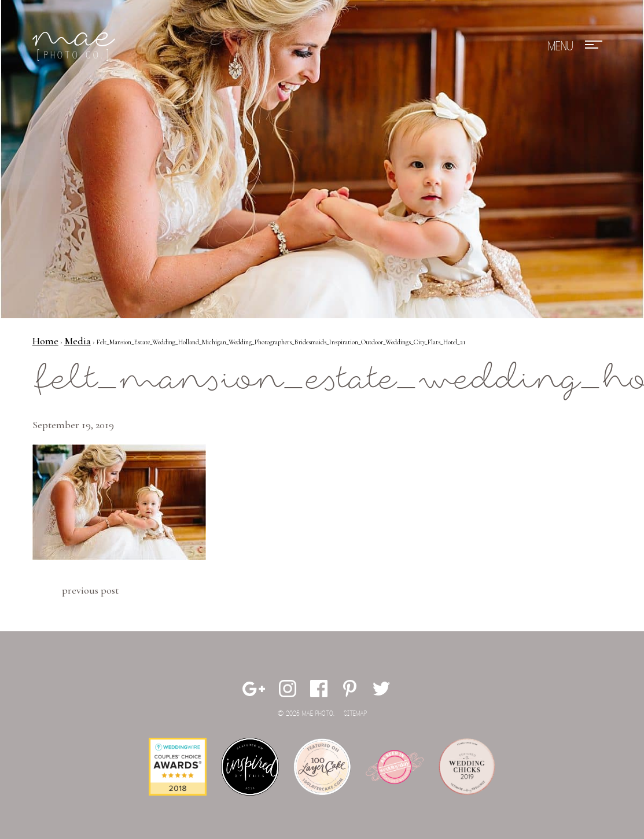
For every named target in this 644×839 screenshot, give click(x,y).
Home (45, 341)
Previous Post (90, 590)
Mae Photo (76, 46)
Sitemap (355, 714)
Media (78, 341)
